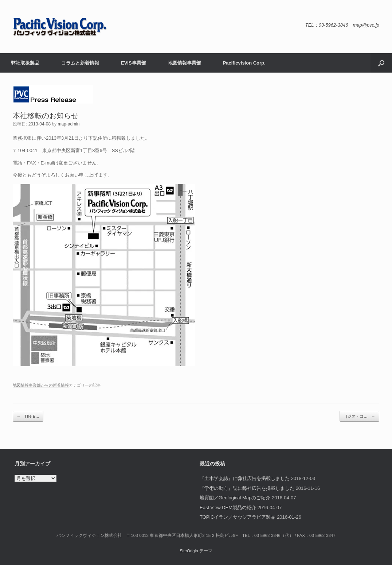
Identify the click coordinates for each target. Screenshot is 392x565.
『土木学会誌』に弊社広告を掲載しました (245, 478)
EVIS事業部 (134, 63)
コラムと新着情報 (80, 63)
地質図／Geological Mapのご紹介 (235, 498)
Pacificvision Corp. (244, 63)
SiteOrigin (189, 551)
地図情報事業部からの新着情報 (41, 385)
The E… (28, 416)
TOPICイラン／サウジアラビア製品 (238, 517)
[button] (381, 63)
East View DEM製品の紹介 (228, 508)
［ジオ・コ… (359, 416)
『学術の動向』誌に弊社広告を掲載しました (247, 488)
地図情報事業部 (185, 63)
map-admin (68, 124)
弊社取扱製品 (25, 63)
